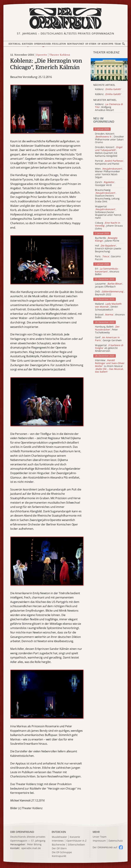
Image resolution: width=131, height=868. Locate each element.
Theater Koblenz (60, 55)
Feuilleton (59, 44)
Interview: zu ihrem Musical (110, 366)
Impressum (99, 841)
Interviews (58, 841)
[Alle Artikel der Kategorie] (109, 70)
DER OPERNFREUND (22, 832)
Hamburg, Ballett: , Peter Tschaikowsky (107, 330)
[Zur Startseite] (65, 19)
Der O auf (105, 847)
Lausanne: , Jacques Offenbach (109, 285)
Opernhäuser (42, 44)
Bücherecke (59, 845)
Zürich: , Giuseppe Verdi (105, 184)
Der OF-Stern (59, 848)
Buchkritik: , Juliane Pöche (107, 240)
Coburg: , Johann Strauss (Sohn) (109, 226)
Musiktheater (59, 837)
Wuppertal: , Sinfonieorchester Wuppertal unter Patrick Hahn (108, 212)
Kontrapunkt (76, 44)
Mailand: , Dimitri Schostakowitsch (108, 307)
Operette (42, 55)
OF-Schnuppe (105, 44)
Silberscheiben (76, 845)
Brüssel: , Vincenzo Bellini (110, 316)
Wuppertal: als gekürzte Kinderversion (109, 348)
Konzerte (75, 837)
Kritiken (27, 44)
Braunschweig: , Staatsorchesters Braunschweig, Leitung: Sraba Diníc (107, 196)
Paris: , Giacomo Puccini (108, 258)
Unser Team (100, 837)
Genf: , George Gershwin (108, 339)
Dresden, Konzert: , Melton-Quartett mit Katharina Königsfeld (109, 152)
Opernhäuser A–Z (76, 841)
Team (118, 44)
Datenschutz (116, 841)
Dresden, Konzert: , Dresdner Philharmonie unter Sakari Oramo (110, 138)
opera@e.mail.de (31, 848)
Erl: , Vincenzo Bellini (107, 272)
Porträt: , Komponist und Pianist (110, 162)
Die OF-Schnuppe (62, 852)
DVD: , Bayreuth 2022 (110, 293)
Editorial (15, 44)
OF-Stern (91, 44)
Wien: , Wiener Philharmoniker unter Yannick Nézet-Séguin (109, 173)
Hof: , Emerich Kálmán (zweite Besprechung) (108, 249)
